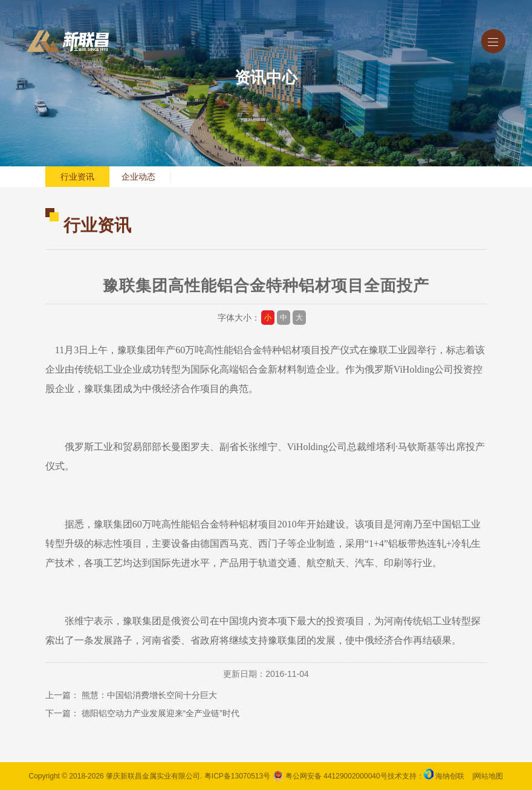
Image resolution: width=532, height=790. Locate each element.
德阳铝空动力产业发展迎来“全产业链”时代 (161, 713)
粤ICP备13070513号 (237, 776)
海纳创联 (450, 776)
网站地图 (488, 776)
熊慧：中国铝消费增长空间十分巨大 (149, 695)
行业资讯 (77, 177)
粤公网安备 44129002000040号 (330, 776)
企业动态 (138, 177)
